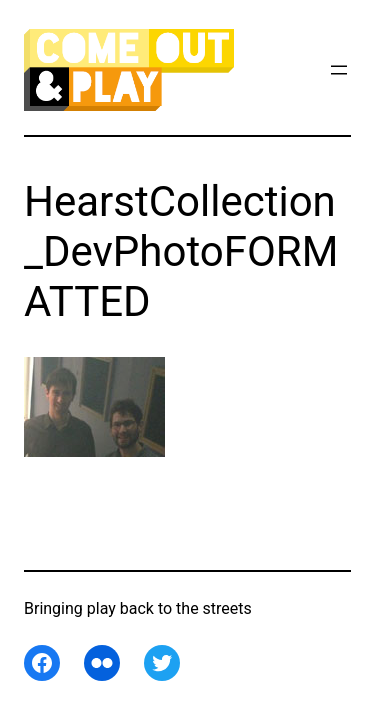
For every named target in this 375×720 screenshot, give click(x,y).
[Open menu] (339, 70)
